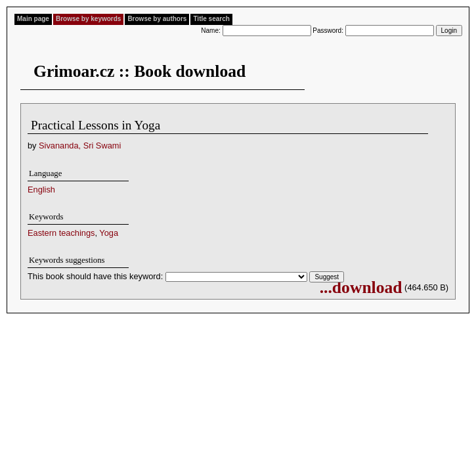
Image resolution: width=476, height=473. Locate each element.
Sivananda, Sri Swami (80, 146)
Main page (33, 19)
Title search (211, 19)
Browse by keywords (88, 19)
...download (361, 287)
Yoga (109, 233)
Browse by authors (157, 19)
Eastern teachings (61, 233)
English (41, 190)
